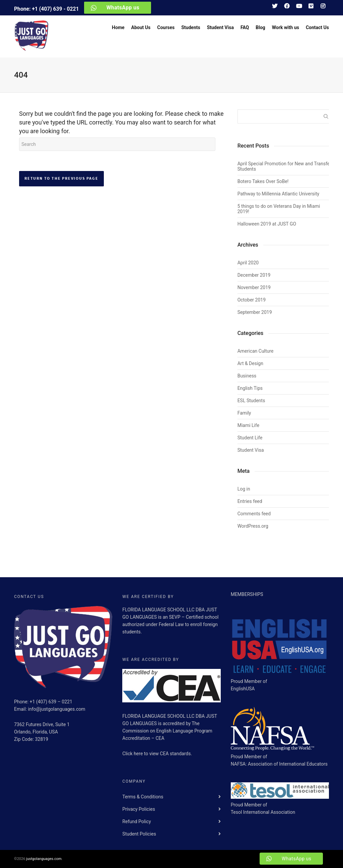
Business (247, 376)
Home (118, 27)
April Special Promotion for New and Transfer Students (284, 166)
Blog (260, 27)
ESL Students (251, 401)
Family (244, 413)
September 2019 (255, 312)
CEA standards (175, 754)
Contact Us (317, 27)
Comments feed (254, 514)
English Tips (250, 388)
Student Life (250, 438)
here (139, 754)
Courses (166, 27)
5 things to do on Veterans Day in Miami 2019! (279, 209)
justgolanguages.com (44, 859)
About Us (141, 27)
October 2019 (252, 300)
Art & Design (250, 363)
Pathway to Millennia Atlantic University (279, 194)
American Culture (256, 351)
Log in (244, 489)
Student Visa (220, 27)
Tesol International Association (263, 812)
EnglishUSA (243, 689)
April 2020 (248, 263)
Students (191, 27)
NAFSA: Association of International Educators (279, 764)
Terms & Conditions (143, 797)
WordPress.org (253, 526)
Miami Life (248, 425)
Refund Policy (136, 821)
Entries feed (250, 501)
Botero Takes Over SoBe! (263, 181)
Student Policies (139, 834)
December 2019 (254, 275)
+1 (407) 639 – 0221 (51, 702)
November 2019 (254, 287)
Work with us (286, 27)
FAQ (245, 27)
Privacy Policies (139, 809)
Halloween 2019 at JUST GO (267, 224)
